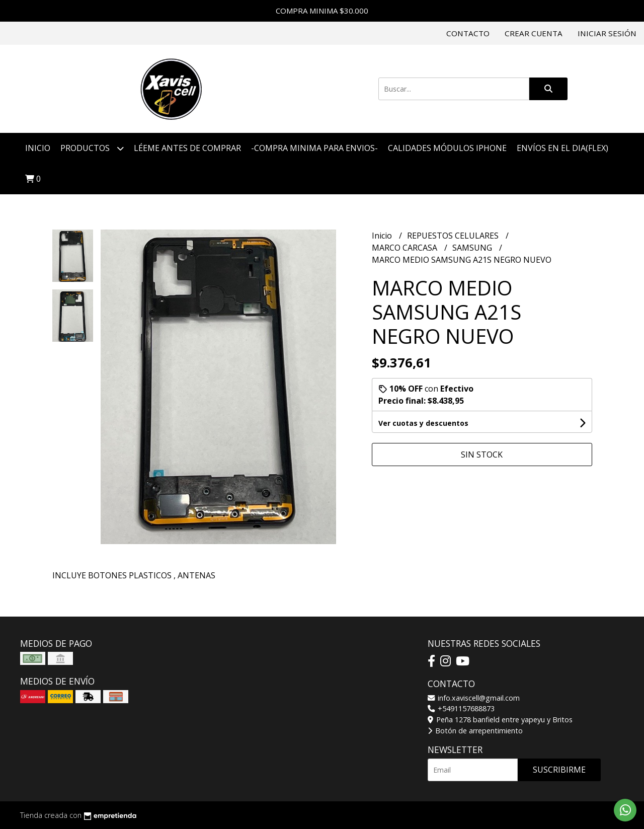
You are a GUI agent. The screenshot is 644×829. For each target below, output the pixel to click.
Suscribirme (559, 770)
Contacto (468, 33)
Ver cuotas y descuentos (423, 423)
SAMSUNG (473, 248)
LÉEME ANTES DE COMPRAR (187, 148)
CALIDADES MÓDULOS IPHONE (447, 148)
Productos (92, 148)
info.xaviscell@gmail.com (474, 698)
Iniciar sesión (607, 33)
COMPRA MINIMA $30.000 (322, 11)
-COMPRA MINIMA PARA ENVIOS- (314, 148)
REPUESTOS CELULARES (454, 236)
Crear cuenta (534, 33)
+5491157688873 (461, 708)
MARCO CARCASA (406, 248)
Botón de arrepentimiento (475, 731)
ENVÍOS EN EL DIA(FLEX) (562, 148)
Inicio (38, 148)
